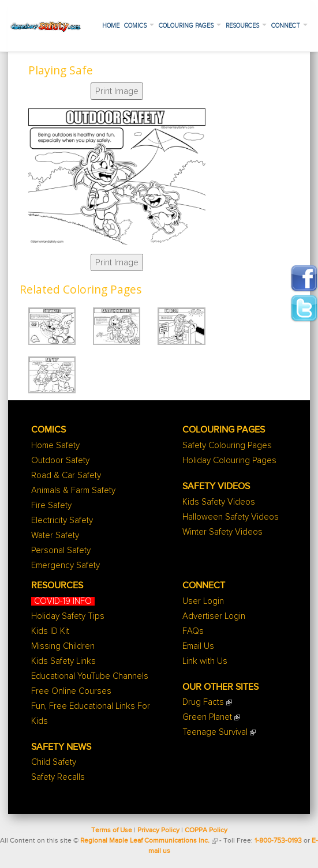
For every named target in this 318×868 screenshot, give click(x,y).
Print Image (117, 91)
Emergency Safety (66, 565)
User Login (203, 601)
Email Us (198, 646)
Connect (289, 26)
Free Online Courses (71, 691)
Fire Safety (51, 506)
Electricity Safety (62, 521)
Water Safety (55, 536)
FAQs (193, 631)
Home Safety (55, 446)
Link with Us (205, 661)
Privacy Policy (158, 831)
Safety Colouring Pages (227, 446)
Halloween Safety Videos (231, 517)
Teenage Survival (215, 732)
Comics (139, 26)
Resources (246, 26)
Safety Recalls (58, 777)
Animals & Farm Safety (73, 491)
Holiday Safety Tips (68, 616)
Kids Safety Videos (219, 502)
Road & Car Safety (66, 476)
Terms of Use (112, 831)
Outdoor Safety (60, 461)
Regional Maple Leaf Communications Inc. (145, 841)
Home (111, 26)
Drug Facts (203, 702)
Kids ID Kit (50, 631)
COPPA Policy (206, 831)
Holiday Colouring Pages (229, 461)
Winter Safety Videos (222, 532)
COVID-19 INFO (63, 601)
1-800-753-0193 (278, 841)
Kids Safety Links (63, 661)
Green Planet (207, 717)
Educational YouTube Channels (90, 676)
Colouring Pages (190, 26)
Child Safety (54, 762)
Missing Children (63, 646)
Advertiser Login (214, 616)
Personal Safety (61, 551)
